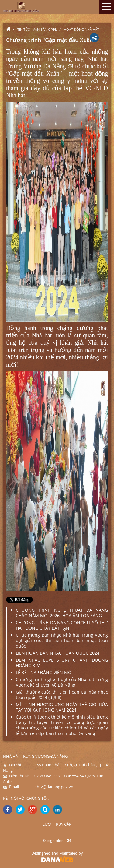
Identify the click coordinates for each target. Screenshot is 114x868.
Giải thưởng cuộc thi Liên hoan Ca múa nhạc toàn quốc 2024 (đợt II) (62, 695)
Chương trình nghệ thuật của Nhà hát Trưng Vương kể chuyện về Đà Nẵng (62, 682)
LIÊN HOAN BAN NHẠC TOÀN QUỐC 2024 (58, 653)
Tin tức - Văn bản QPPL (37, 29)
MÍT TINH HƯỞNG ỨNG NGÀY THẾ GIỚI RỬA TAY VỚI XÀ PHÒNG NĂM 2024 (62, 707)
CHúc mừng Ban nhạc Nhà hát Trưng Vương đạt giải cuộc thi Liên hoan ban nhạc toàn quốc (62, 640)
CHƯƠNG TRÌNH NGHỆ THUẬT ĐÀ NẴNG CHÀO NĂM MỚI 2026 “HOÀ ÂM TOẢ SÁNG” (62, 613)
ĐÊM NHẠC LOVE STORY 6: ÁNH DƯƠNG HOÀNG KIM (62, 663)
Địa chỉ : (15, 765)
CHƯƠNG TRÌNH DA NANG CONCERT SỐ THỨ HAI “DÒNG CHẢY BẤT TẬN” (62, 625)
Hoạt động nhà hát (81, 29)
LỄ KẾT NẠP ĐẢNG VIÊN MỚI (44, 672)
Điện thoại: (16, 776)
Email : (15, 787)
